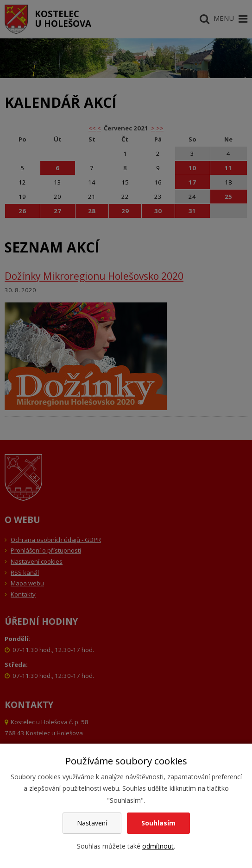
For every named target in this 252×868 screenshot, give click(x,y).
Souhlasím (158, 823)
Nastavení (92, 823)
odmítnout (158, 846)
